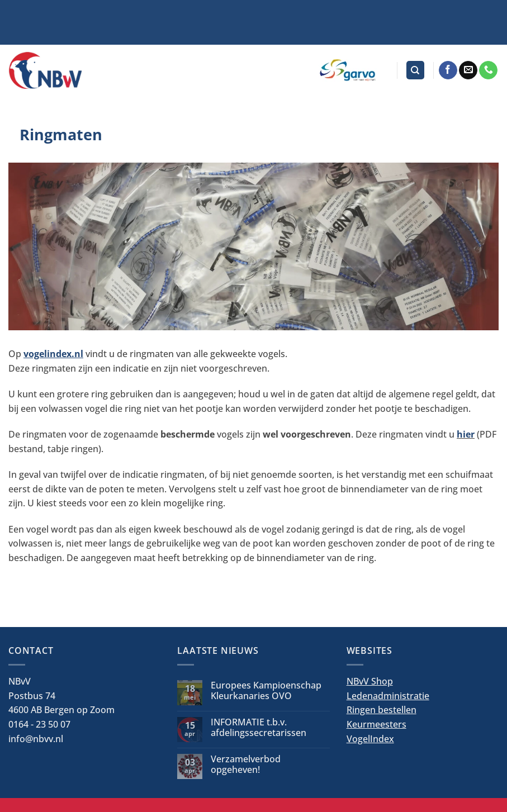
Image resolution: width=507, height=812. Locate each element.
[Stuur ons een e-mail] (468, 70)
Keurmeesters (376, 724)
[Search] (415, 70)
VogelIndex (370, 739)
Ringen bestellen (382, 710)
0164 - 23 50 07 (39, 724)
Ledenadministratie (388, 696)
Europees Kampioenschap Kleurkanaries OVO (266, 691)
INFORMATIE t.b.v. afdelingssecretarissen (259, 728)
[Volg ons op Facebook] (448, 70)
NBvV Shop (370, 681)
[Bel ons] (488, 70)
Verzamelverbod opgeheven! (246, 764)
